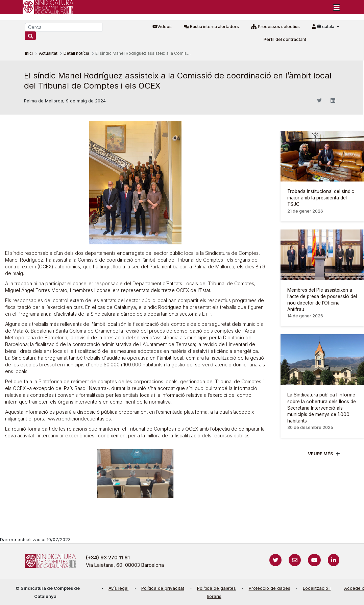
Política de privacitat (163, 588)
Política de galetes (216, 588)
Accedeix (354, 588)
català (326, 27)
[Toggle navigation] (337, 7)
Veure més (321, 454)
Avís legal (118, 588)
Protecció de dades (270, 588)
